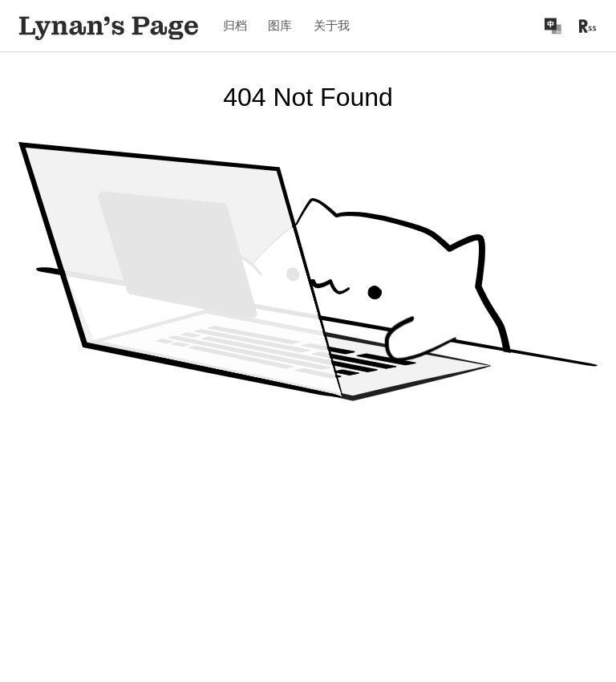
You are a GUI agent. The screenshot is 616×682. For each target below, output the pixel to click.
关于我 (332, 25)
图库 (280, 25)
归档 (235, 25)
